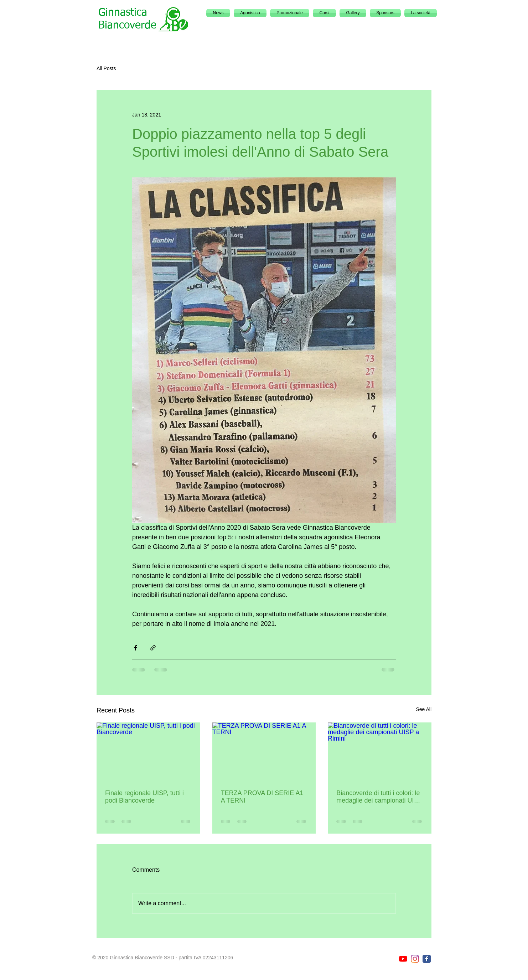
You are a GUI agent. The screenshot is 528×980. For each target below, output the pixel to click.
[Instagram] (415, 959)
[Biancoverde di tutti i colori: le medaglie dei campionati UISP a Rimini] (380, 751)
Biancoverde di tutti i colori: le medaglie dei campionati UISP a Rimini (379, 797)
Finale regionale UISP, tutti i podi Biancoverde (144, 797)
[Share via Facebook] (136, 648)
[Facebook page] (427, 959)
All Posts (106, 68)
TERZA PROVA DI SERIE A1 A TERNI (262, 797)
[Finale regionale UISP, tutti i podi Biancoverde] (148, 751)
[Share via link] (153, 648)
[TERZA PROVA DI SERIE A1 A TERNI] (264, 752)
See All (424, 709)
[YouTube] (403, 959)
